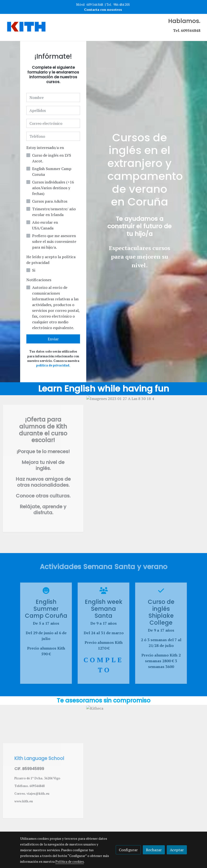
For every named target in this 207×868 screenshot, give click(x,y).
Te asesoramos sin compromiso (104, 700)
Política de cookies (70, 861)
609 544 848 (95, 4)
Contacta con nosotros (103, 9)
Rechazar (154, 850)
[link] (26, 27)
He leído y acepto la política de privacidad (51, 260)
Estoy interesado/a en (45, 148)
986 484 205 (122, 4)
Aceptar (177, 850)
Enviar (53, 339)
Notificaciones (39, 280)
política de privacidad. (53, 365)
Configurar (128, 850)
